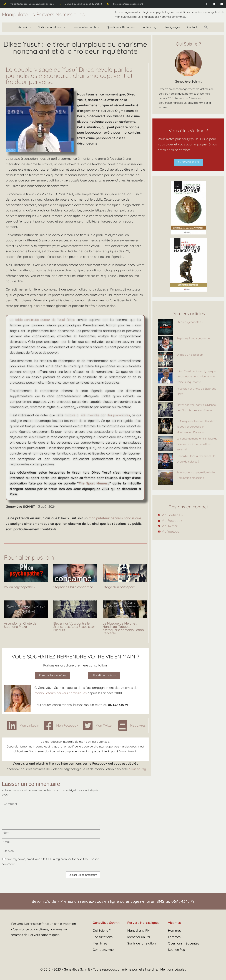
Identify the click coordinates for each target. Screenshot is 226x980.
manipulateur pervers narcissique (115, 518)
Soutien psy (149, 27)
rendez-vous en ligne (99, 901)
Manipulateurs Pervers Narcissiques (43, 14)
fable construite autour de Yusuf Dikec (45, 320)
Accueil (25, 27)
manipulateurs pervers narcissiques (61, 693)
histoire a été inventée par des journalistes (97, 415)
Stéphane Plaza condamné (73, 587)
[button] (206, 27)
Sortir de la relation (52, 27)
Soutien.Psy (138, 769)
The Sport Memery (94, 483)
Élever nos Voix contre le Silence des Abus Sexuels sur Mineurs (74, 627)
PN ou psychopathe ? (20, 587)
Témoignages (172, 27)
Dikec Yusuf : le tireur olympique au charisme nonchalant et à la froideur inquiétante (196, 377)
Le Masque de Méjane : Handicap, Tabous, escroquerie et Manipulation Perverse (123, 628)
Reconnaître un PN (86, 27)
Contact (192, 27)
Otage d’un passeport (119, 587)
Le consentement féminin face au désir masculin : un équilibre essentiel (197, 444)
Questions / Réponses (121, 27)
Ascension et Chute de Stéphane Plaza (20, 625)
